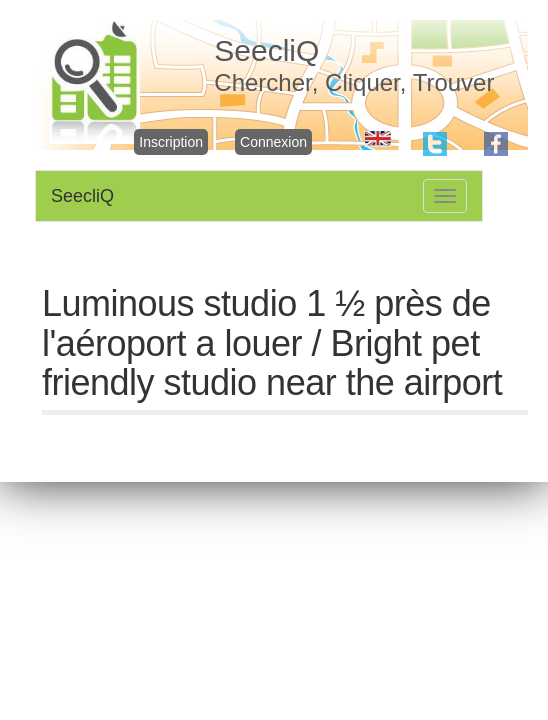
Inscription (171, 142)
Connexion (273, 142)
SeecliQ (82, 196)
